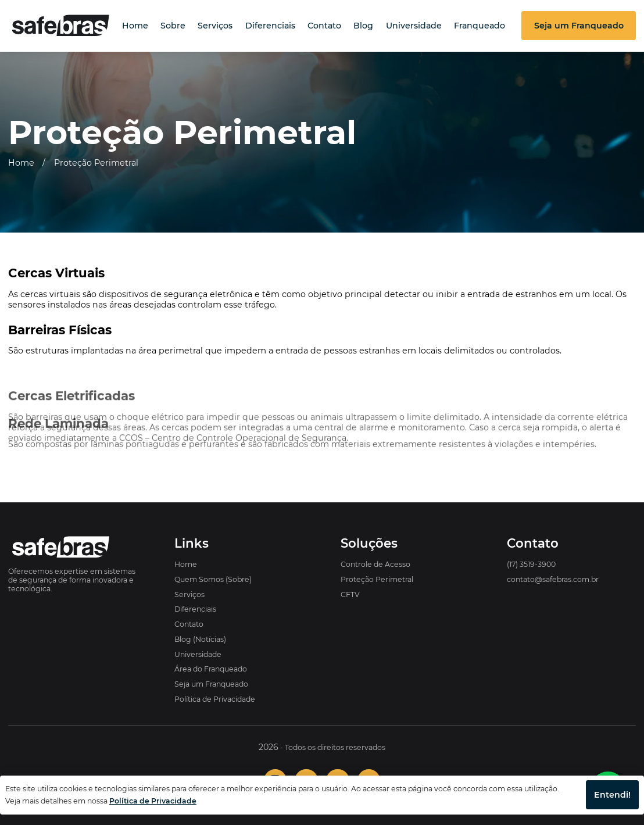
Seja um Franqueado (211, 684)
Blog (363, 26)
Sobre (173, 26)
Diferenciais (270, 26)
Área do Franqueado (211, 669)
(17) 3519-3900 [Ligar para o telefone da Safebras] (531, 564)
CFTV (350, 594)
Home (135, 26)
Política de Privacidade (215, 699)
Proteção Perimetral (96, 163)
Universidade (414, 26)
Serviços (215, 26)
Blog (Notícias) (200, 639)
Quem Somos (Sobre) (213, 579)
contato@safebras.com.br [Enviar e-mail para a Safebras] (553, 579)
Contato (324, 26)
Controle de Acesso (375, 564)
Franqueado (480, 26)
